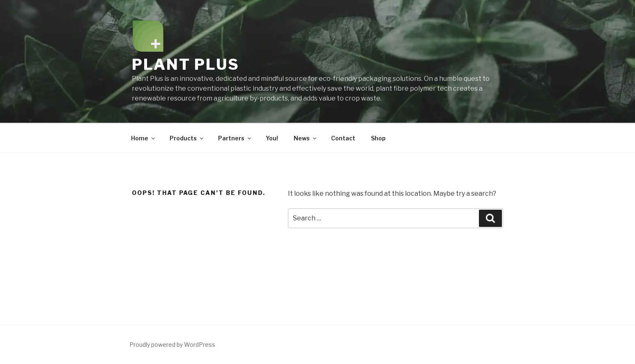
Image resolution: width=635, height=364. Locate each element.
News (306, 138)
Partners (235, 138)
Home (144, 138)
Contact (343, 138)
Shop (378, 138)
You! (272, 138)
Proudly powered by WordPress (172, 345)
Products (187, 138)
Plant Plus (186, 64)
